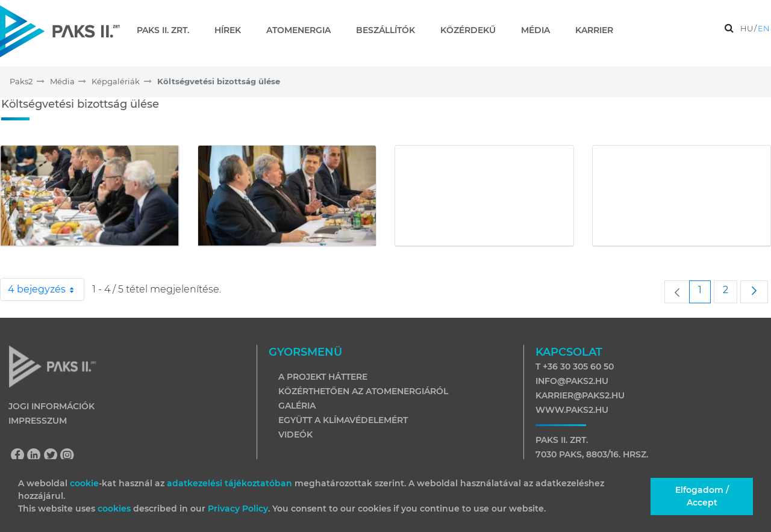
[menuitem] (168, 30)
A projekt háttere (323, 377)
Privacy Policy (238, 509)
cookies (115, 509)
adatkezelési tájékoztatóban (229, 483)
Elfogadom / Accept (702, 496)
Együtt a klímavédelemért (343, 420)
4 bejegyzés (46, 289)
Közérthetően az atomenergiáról (363, 391)
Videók (295, 435)
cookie (84, 483)
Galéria (297, 406)
